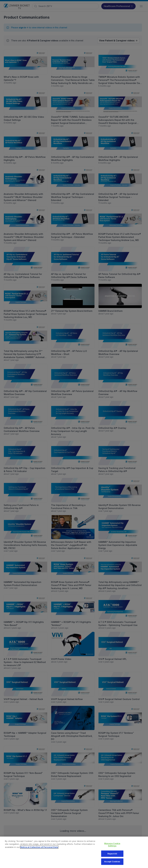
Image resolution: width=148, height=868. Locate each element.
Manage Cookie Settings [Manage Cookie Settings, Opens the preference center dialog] (112, 847)
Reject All (112, 856)
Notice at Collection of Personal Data (39, 849)
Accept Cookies (112, 864)
